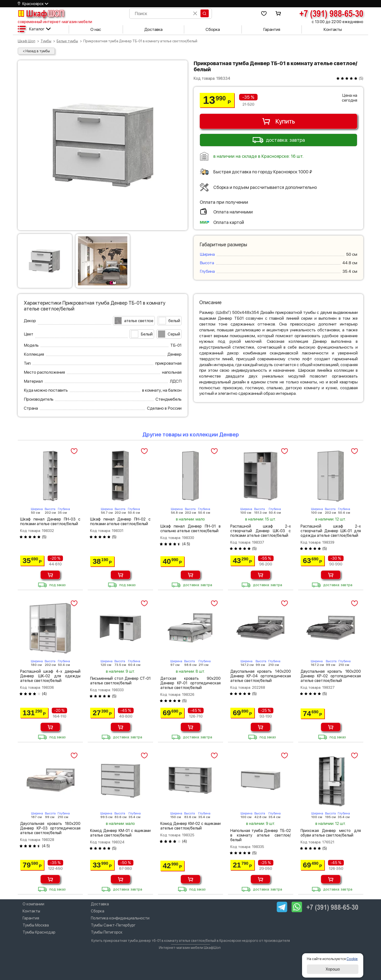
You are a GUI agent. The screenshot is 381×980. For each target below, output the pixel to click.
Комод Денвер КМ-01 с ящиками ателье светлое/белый (120, 833)
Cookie (352, 959)
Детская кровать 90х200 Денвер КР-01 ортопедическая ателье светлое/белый (190, 683)
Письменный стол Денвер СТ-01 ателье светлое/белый (120, 681)
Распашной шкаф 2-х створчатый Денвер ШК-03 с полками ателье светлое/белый (260, 531)
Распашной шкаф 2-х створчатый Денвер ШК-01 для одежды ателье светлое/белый (331, 531)
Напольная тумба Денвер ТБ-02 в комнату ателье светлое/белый (260, 835)
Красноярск (33, 4)
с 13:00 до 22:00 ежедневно (338, 22)
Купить (278, 121)
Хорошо (333, 969)
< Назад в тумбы (36, 51)
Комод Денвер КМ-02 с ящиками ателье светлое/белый (190, 826)
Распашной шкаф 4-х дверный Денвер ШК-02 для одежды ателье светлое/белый (50, 676)
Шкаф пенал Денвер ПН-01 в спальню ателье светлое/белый (190, 529)
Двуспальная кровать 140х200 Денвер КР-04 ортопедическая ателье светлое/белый (260, 676)
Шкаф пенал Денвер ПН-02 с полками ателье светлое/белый (120, 521)
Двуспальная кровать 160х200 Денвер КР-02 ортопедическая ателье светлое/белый (331, 676)
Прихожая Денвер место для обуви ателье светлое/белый (331, 833)
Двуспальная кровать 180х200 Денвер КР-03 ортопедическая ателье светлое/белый (50, 828)
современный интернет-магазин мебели (55, 22)
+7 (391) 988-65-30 (331, 13)
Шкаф (41, 13)
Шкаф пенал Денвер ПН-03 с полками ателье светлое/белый (50, 521)
